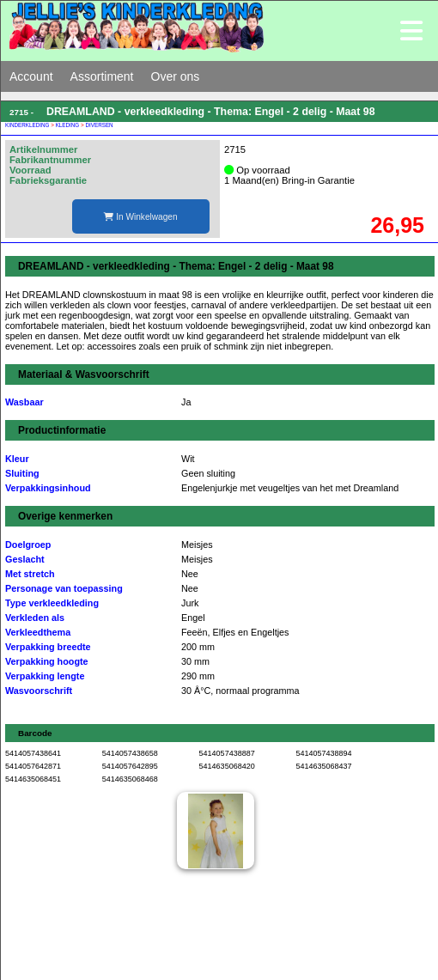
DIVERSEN (99, 125)
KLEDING (68, 125)
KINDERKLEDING (27, 125)
